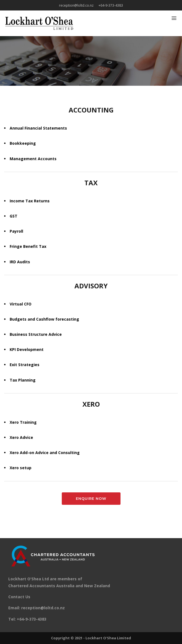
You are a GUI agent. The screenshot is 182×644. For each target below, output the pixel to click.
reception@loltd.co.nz (76, 5)
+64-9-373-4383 (111, 5)
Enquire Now (91, 498)
